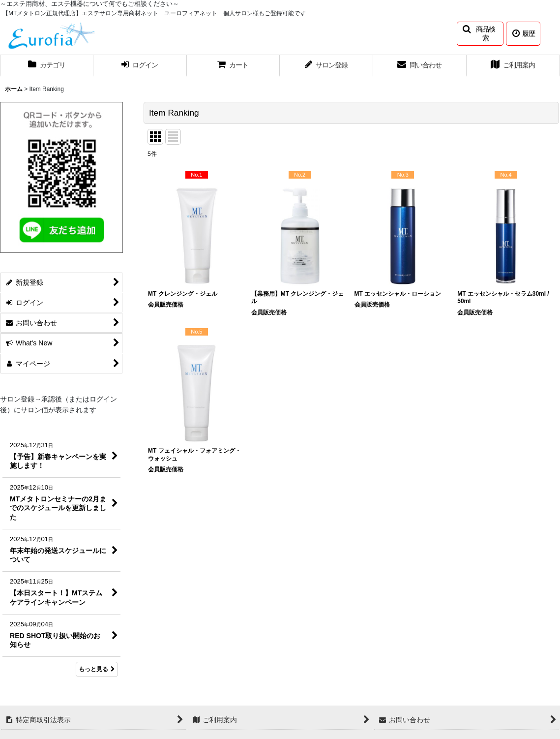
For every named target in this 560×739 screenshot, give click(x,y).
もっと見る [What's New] (97, 669)
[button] (480, 34)
